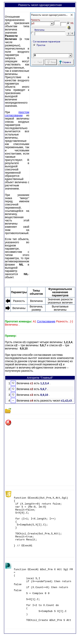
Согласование (46, 321)
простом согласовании (17, 114)
